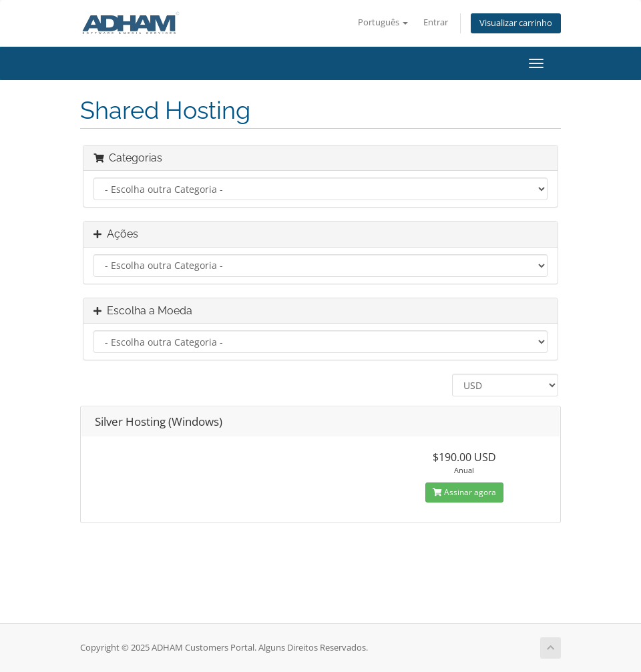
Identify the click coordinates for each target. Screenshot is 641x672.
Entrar (436, 22)
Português (383, 22)
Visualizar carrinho (516, 23)
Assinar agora (464, 492)
